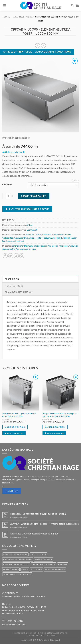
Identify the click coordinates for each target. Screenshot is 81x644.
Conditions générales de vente (51, 633)
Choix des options (16, 427)
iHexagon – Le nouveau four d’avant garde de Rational (38, 514)
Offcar (30, 225)
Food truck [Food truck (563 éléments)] (63, 564)
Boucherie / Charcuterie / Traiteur (57, 235)
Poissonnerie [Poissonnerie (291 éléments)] (36, 569)
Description (12, 279)
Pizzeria (67, 238)
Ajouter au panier (34, 196)
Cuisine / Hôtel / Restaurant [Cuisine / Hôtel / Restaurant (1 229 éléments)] (44, 564)
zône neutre (31, 249)
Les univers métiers (35, 635)
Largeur (7, 185)
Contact (52, 635)
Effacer (75, 180)
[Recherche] (72, 5)
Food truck (58, 238)
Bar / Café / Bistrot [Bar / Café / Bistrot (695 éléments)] (38, 554)
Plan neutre (20, 249)
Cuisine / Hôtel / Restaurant (41, 238)
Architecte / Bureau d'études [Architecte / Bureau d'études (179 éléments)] (15, 554)
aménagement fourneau (23, 246)
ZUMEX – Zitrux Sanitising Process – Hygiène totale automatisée (45, 524)
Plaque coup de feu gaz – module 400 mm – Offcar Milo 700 (20, 415)
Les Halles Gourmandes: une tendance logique (34, 533)
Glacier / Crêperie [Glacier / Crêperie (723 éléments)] (11, 569)
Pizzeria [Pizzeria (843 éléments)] (25, 569)
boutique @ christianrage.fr (14, 624)
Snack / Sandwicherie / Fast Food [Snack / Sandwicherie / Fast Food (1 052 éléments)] (17, 574)
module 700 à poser (60, 246)
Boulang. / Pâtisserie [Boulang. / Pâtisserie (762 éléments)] (44, 559)
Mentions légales (22, 633)
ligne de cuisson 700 (42, 246)
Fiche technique (14, 286)
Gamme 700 (32, 230)
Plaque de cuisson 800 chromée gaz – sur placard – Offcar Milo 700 (60, 415)
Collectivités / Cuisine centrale (15, 238)
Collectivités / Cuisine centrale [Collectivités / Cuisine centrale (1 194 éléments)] (16, 564)
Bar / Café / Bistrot (34, 235)
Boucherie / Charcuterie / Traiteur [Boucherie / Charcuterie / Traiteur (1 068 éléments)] (18, 559)
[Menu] (4, 5)
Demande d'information (19, 292)
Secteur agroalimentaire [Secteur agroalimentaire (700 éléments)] (55, 569)
